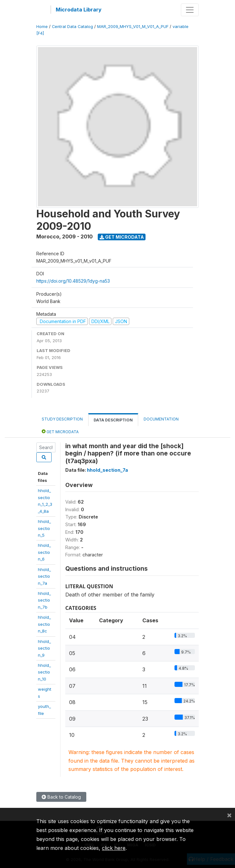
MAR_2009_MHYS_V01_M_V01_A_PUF (133, 27)
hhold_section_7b (44, 600)
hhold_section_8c (44, 624)
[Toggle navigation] (190, 10)
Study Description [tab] (62, 419)
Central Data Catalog (72, 27)
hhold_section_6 (44, 552)
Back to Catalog (61, 797)
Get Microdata (122, 237)
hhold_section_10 (44, 672)
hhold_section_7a (44, 576)
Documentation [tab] (161, 419)
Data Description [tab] (113, 420)
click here (114, 848)
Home (42, 27)
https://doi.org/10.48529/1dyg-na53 (73, 281)
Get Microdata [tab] (60, 431)
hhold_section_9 (44, 648)
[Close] (229, 815)
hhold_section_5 (44, 528)
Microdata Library (79, 10)
